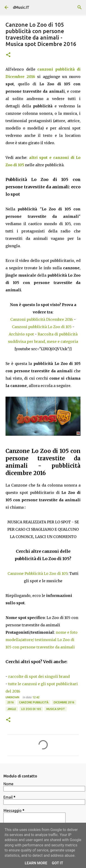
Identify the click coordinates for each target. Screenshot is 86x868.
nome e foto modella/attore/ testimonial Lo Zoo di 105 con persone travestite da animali (42, 640)
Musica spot (56, 709)
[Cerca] (80, 7)
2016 (11, 702)
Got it (57, 863)
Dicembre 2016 (64, 702)
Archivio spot (21, 334)
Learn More (36, 863)
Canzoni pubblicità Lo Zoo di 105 (42, 327)
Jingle (12, 709)
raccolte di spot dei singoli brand (39, 676)
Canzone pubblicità (34, 702)
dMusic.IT (21, 7)
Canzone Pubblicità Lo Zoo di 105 (37, 573)
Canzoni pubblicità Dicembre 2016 (42, 319)
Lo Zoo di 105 (31, 709)
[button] (8, 55)
